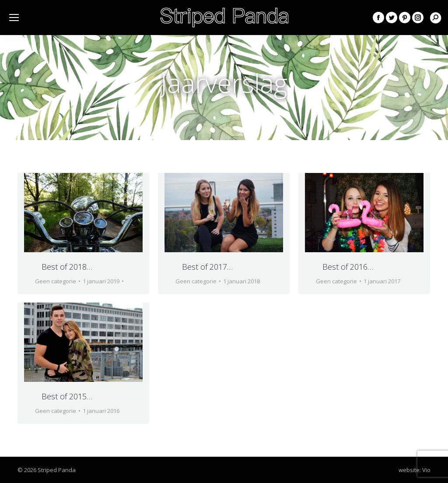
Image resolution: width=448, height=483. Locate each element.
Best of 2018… (67, 267)
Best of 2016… (348, 267)
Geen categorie (56, 281)
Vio (426, 470)
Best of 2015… (67, 396)
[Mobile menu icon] (14, 18)
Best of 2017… (207, 267)
